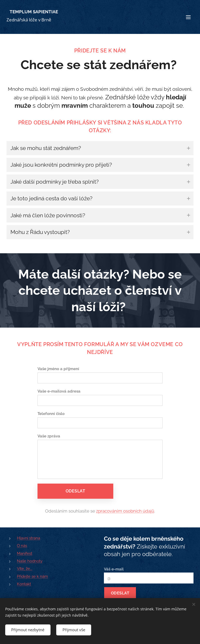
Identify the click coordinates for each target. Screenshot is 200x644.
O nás (22, 546)
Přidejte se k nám (32, 576)
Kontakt (24, 584)
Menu (188, 17)
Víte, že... (25, 569)
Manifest (25, 553)
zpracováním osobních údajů (125, 511)
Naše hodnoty (30, 561)
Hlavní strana (29, 538)
